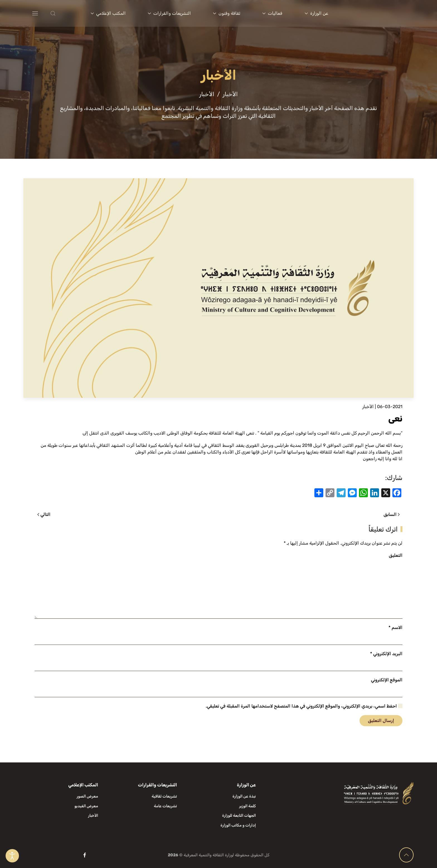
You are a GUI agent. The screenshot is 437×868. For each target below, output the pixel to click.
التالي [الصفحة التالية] (44, 514)
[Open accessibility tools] (12, 856)
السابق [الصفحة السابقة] (392, 514)
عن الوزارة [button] (316, 13)
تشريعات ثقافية (164, 796)
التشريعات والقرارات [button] (169, 13)
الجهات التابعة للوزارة (239, 815)
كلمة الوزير (247, 806)
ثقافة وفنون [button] (227, 13)
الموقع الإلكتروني (387, 680)
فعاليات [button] (272, 13)
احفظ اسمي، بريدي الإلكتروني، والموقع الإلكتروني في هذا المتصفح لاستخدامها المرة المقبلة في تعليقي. (304, 706)
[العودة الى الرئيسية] (380, 13)
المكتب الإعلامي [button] (108, 13)
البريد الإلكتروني (386, 654)
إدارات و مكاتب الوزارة (238, 825)
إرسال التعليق (381, 721)
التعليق (396, 555)
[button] (64, 13)
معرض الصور (87, 796)
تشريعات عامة (165, 806)
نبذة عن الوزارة (244, 796)
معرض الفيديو (86, 806)
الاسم (395, 627)
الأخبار (368, 407)
